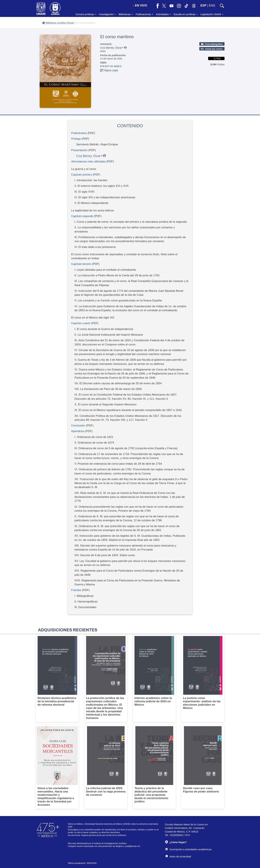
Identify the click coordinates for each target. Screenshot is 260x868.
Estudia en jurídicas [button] (186, 14)
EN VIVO (140, 5)
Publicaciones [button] (145, 14)
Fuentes (76, 590)
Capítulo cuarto (81, 323)
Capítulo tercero (82, 264)
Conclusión (78, 426)
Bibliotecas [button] (126, 14)
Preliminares (79, 133)
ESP (203, 5)
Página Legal (109, 70)
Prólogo (76, 139)
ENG (212, 5)
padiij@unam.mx (133, 846)
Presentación (79, 150)
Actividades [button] (163, 14)
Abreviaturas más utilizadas (88, 161)
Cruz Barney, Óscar (111, 48)
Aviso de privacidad (178, 856)
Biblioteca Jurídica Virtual (58, 23)
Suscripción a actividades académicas (188, 849)
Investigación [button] (107, 14)
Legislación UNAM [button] (212, 14)
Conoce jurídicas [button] (86, 14)
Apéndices (78, 431)
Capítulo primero (82, 175)
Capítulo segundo (83, 216)
